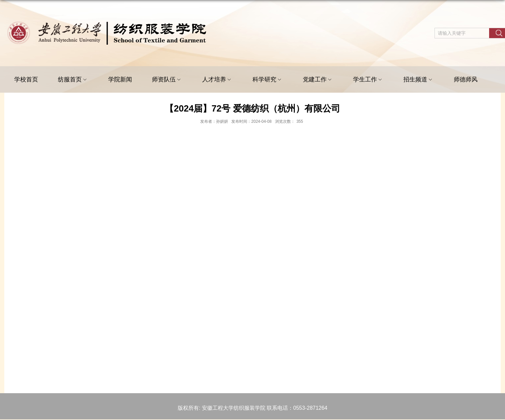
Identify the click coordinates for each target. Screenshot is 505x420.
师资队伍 (167, 80)
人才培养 (217, 80)
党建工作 (318, 80)
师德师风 (466, 79)
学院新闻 (120, 79)
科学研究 (268, 80)
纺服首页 (73, 80)
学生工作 (368, 80)
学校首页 (26, 79)
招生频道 (419, 80)
